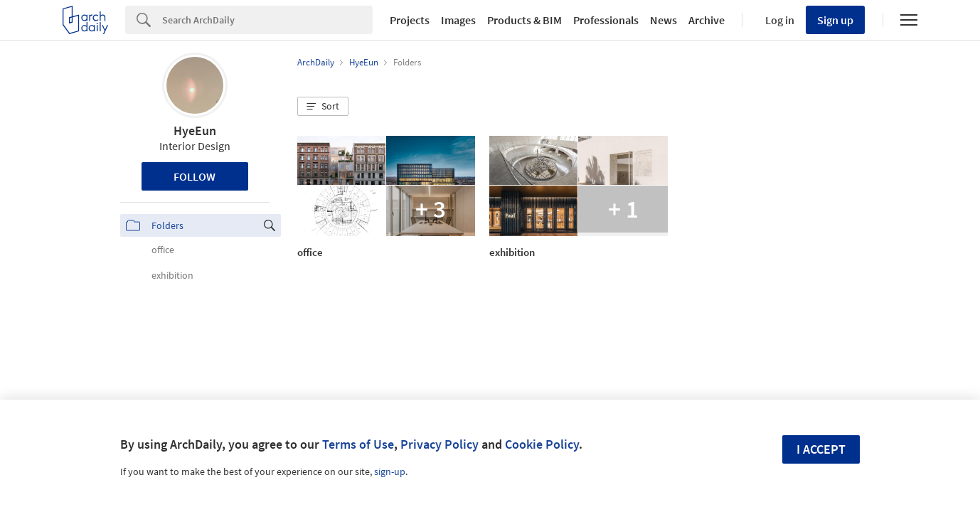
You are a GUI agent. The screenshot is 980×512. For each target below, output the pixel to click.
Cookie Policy (542, 444)
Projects (410, 20)
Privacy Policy (440, 444)
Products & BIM (524, 20)
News (664, 20)
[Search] (267, 20)
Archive (707, 20)
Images (458, 20)
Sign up (835, 20)
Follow (195, 176)
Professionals (606, 20)
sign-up (390, 471)
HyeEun (195, 130)
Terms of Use (358, 444)
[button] (323, 107)
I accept (821, 449)
